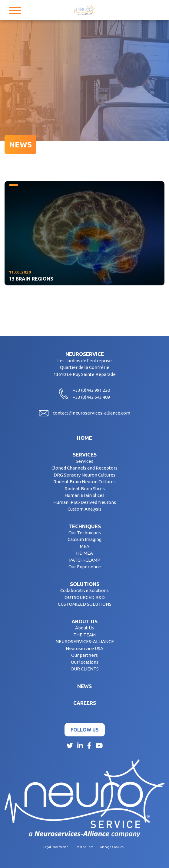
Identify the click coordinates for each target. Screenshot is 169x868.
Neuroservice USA (85, 648)
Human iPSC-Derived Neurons (85, 502)
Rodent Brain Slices (85, 489)
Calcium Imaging (85, 539)
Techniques (85, 526)
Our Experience (85, 567)
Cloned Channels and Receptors (85, 468)
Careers (85, 703)
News (85, 686)
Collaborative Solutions (85, 590)
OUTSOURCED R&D (85, 597)
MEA (85, 546)
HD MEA (85, 553)
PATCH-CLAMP (85, 560)
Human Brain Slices (85, 495)
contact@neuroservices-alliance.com (91, 413)
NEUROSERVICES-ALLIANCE (85, 641)
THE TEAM (85, 635)
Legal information (56, 847)
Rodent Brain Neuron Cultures (85, 482)
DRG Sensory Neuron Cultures (85, 475)
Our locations (85, 662)
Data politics (84, 847)
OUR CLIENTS (85, 669)
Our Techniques (85, 533)
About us (85, 621)
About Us (85, 628)
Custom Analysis (85, 509)
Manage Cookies (112, 847)
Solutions (85, 584)
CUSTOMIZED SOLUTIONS (85, 604)
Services (85, 455)
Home (85, 438)
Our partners (85, 655)
